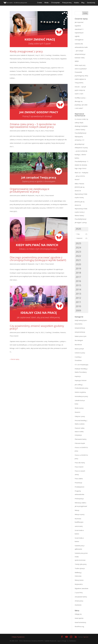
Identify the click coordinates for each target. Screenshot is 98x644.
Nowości (63, 55)
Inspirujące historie (81, 380)
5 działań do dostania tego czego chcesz (81, 165)
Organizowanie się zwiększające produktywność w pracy (30, 190)
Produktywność (80, 487)
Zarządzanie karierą (23, 62)
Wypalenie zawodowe (81, 588)
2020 (78, 264)
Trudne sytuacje (80, 568)
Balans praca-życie (81, 336)
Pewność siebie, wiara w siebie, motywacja (80, 432)
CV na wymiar (55, 3)
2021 (78, 260)
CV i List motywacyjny (81, 365)
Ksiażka (76, 3)
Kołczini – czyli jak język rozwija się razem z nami (80, 90)
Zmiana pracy (34, 62)
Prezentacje (78, 483)
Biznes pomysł (79, 349)
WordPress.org (79, 626)
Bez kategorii (79, 340)
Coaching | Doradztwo (52, 55)
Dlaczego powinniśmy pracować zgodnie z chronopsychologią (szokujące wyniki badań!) (38, 259)
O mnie (39, 3)
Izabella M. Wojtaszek (27, 55)
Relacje (77, 510)
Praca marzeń (55, 59)
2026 (78, 229)
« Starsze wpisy (14, 359)
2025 (78, 243)
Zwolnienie (43, 62)
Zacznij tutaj (91, 3)
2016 (78, 281)
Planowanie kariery (16, 59)
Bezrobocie (78, 345)
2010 (78, 306)
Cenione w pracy (80, 353)
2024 (78, 247)
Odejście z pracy (80, 416)
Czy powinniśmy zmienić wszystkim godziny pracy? (37, 327)
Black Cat (78, 173)
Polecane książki (27, 59)
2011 (78, 302)
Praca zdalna (79, 479)
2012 (78, 298)
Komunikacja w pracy (81, 396)
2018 (78, 273)
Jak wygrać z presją (81, 222)
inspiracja (78, 376)
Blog (83, 3)
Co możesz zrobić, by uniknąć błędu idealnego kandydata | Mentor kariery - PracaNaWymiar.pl (81, 126)
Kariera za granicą (80, 392)
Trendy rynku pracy (81, 564)
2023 (78, 252)
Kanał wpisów (79, 618)
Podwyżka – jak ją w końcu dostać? (81, 176)
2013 (78, 294)
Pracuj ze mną (67, 3)
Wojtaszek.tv (79, 584)
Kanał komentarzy (80, 622)
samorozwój (79, 526)
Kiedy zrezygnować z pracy (26, 51)
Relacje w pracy (80, 514)
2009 (78, 310)
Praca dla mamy (80, 463)
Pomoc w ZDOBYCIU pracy (42, 59)
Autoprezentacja (80, 328)
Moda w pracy (79, 408)
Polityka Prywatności (18, 637)
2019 (78, 268)
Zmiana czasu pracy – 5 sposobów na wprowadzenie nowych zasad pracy (33, 125)
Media (46, 3)
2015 (78, 285)
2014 (78, 289)
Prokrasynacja (79, 499)
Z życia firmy (79, 593)
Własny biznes (79, 580)
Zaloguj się (78, 614)
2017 (78, 277)
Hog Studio (86, 637)
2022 (78, 256)
